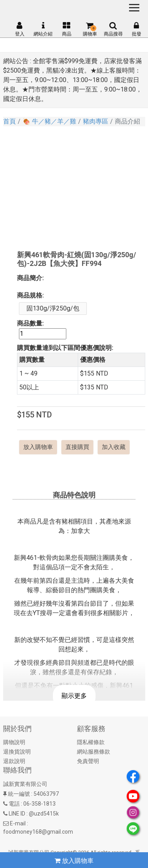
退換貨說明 (17, 752)
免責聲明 (88, 761)
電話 (14, 804)
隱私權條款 (91, 742)
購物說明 (14, 742)
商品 (67, 29)
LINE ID (17, 814)
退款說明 (14, 761)
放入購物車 (38, 447)
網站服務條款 (94, 752)
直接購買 (77, 447)
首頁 (9, 121)
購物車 (90, 29)
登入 (20, 29)
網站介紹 (43, 29)
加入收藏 (114, 447)
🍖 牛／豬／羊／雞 (49, 121)
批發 (137, 29)
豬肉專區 (96, 121)
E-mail (18, 823)
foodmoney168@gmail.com (38, 832)
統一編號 (19, 794)
